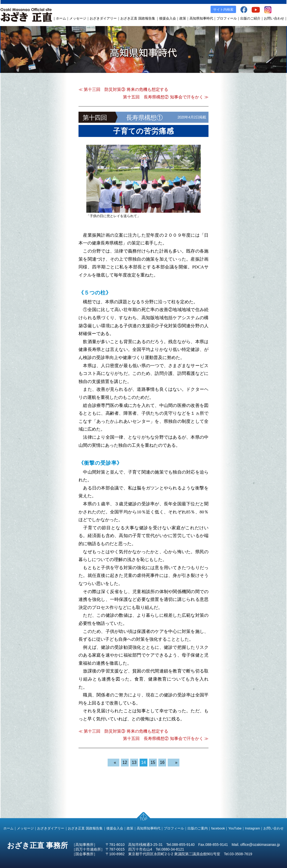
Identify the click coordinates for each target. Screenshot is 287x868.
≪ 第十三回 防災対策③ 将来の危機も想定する (123, 89)
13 (134, 762)
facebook (218, 828)
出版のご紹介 (250, 18)
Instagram (252, 828)
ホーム (61, 18)
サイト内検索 (223, 10)
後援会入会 (168, 18)
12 (125, 762)
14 (143, 762)
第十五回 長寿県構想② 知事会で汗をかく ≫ (166, 97)
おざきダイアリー (103, 18)
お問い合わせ (274, 18)
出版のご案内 (198, 828)
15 (153, 762)
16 (162, 762)
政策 (183, 18)
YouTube (235, 828)
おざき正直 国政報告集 (138, 18)
